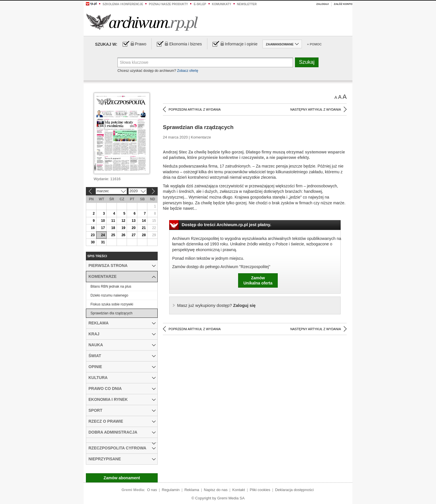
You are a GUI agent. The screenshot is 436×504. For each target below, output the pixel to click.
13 (133, 221)
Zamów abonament (122, 478)
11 (113, 221)
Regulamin (171, 490)
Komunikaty (222, 4)
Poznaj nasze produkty (168, 4)
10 (103, 221)
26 (123, 235)
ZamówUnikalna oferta (258, 280)
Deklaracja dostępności (294, 490)
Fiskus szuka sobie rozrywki (112, 304)
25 (113, 235)
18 (113, 228)
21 (144, 228)
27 (133, 235)
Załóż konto (343, 4)
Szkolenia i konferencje (123, 4)
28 (144, 235)
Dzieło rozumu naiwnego (109, 295)
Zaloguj (322, 4)
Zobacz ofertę (187, 71)
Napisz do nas (216, 490)
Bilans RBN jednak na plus (111, 286)
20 (133, 228)
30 (93, 242)
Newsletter (247, 4)
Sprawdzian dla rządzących (111, 313)
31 (103, 242)
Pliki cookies (260, 490)
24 (103, 235)
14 (144, 221)
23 (93, 235)
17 (103, 228)
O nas (152, 490)
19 (123, 228)
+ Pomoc (314, 44)
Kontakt (239, 490)
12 (123, 221)
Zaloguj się (216, 305)
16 (93, 228)
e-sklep (200, 4)
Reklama (192, 490)
